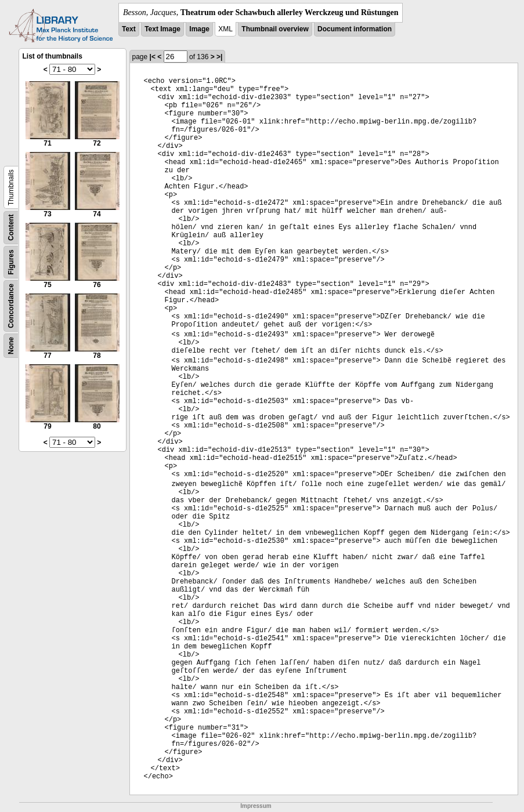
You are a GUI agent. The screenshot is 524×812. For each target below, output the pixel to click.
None (11, 346)
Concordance (11, 306)
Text (129, 29)
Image (199, 29)
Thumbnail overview (275, 29)
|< (153, 57)
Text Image (162, 29)
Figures (11, 262)
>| (219, 57)
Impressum (256, 806)
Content (11, 228)
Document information (355, 29)
